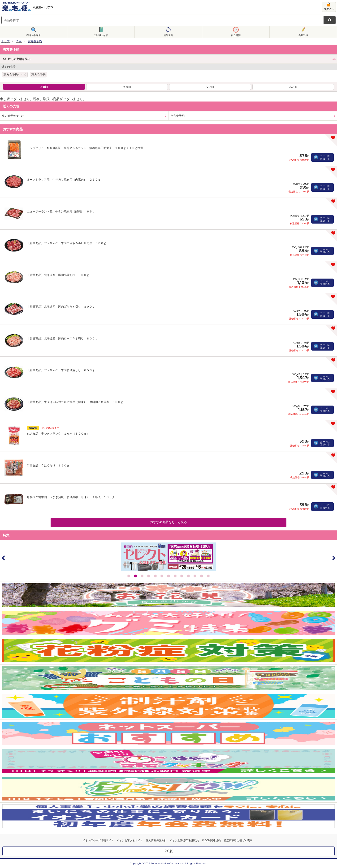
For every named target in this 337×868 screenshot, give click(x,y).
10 (188, 576)
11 (195, 576)
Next (333, 558)
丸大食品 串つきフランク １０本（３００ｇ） (58, 434)
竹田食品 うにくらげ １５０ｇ (48, 465)
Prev (4, 558)
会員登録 (303, 35)
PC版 (169, 851)
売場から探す (34, 35)
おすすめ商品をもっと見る (168, 522)
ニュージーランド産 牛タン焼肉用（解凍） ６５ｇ (61, 211)
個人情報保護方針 (156, 840)
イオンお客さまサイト (130, 840)
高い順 (293, 87)
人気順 (44, 87)
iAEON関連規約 (211, 840)
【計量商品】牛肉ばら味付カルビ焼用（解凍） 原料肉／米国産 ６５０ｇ (75, 402)
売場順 (127, 87)
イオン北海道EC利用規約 (184, 840)
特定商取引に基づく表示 (238, 840)
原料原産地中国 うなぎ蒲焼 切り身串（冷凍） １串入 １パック (71, 497)
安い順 (210, 87)
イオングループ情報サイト (98, 840)
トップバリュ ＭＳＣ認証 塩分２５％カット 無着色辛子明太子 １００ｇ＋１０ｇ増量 (85, 148)
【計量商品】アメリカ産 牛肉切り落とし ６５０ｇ (61, 370)
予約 (19, 41)
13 (208, 576)
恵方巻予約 (35, 41)
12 (202, 576)
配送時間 (236, 35)
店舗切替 (168, 35)
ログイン (329, 9)
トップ (5, 41)
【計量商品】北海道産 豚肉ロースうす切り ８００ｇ (62, 338)
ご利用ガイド (101, 35)
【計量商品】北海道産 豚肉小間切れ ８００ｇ (58, 275)
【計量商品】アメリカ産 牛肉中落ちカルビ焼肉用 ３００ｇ (67, 243)
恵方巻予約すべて (15, 74)
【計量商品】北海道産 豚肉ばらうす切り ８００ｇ (61, 307)
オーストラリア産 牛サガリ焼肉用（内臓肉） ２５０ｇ (64, 180)
